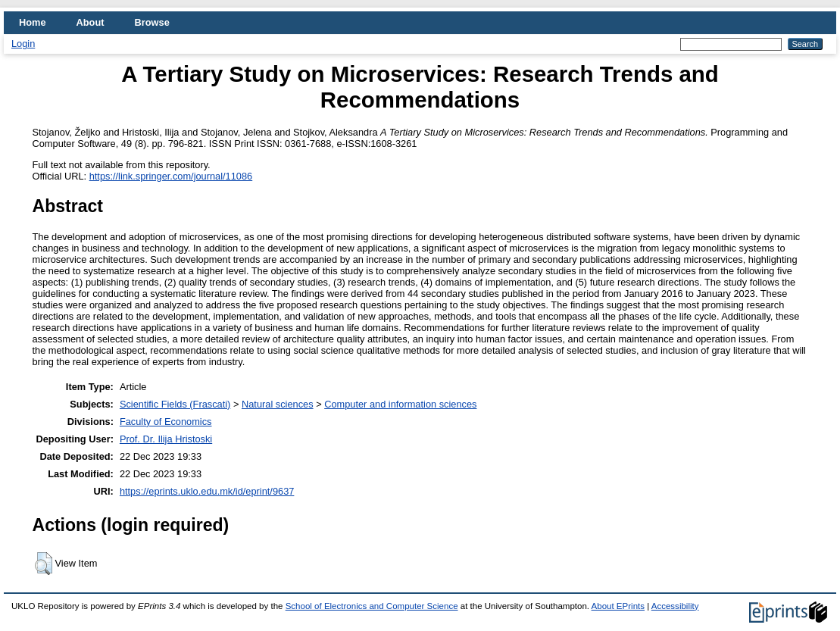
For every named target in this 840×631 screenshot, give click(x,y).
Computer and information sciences (400, 404)
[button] (44, 564)
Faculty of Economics (166, 422)
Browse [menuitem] (152, 22)
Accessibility (675, 606)
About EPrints (618, 606)
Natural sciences (278, 404)
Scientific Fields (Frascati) (175, 404)
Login (23, 44)
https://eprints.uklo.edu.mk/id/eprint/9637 (207, 491)
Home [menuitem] (33, 22)
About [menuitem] (91, 22)
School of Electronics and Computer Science (372, 606)
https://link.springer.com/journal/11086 (171, 176)
